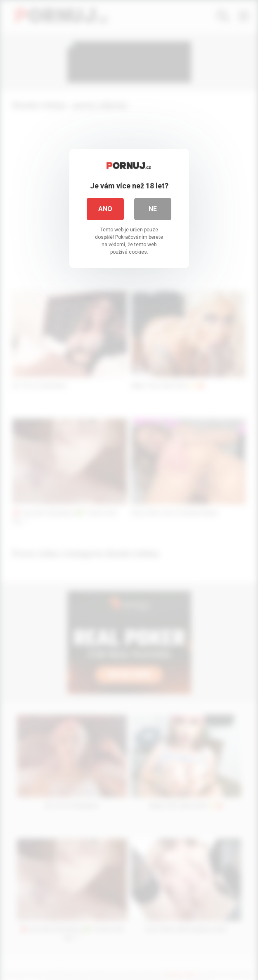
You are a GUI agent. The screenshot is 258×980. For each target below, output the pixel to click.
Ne (153, 209)
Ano (105, 209)
